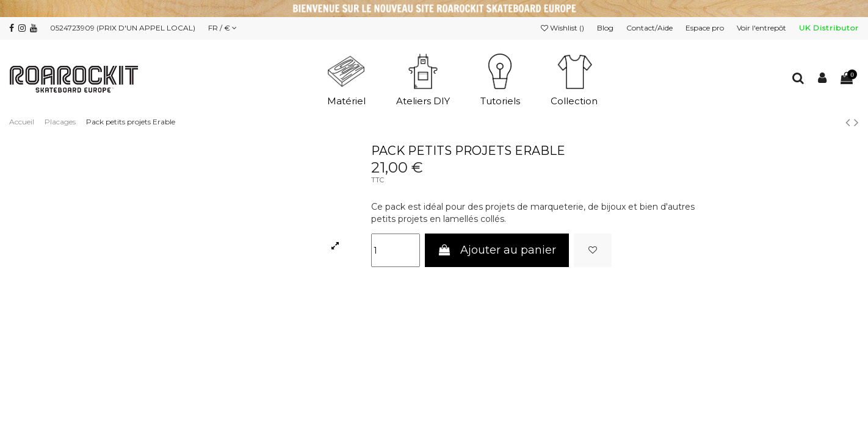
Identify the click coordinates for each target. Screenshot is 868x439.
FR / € (222, 28)
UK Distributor (829, 28)
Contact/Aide (650, 28)
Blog (606, 28)
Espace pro (706, 28)
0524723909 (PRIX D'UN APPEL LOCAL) (123, 28)
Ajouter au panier (497, 250)
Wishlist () (563, 28)
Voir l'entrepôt (762, 28)
